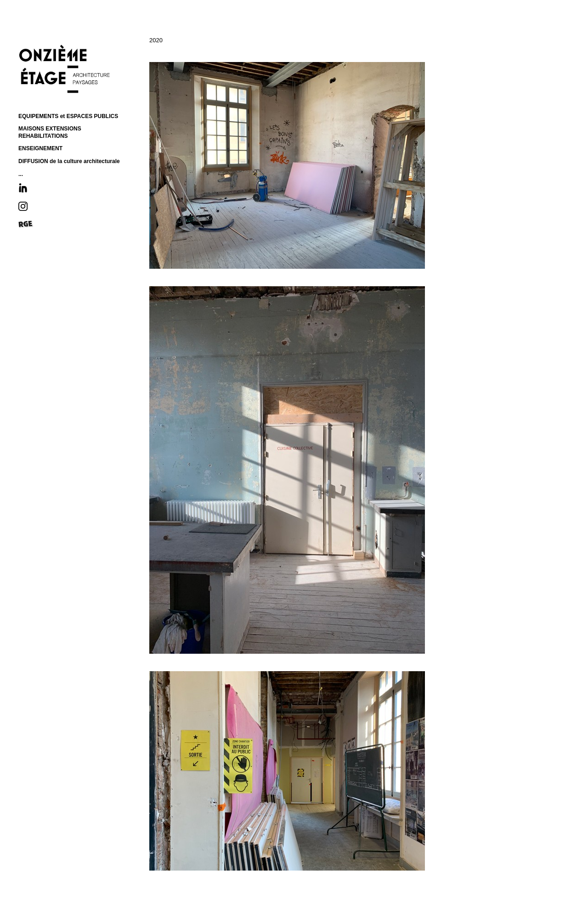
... (21, 174)
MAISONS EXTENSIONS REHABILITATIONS (50, 132)
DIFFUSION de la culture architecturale (69, 161)
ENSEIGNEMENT (40, 148)
